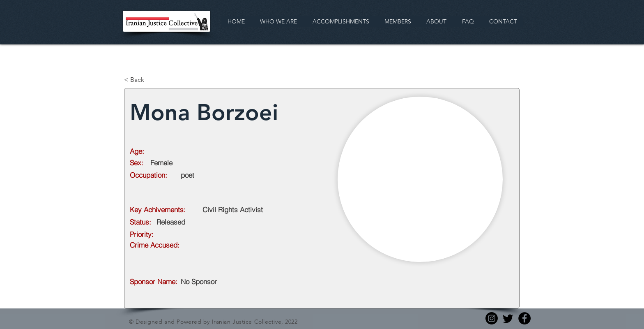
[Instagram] (492, 318)
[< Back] (151, 80)
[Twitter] (508, 318)
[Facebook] (524, 318)
